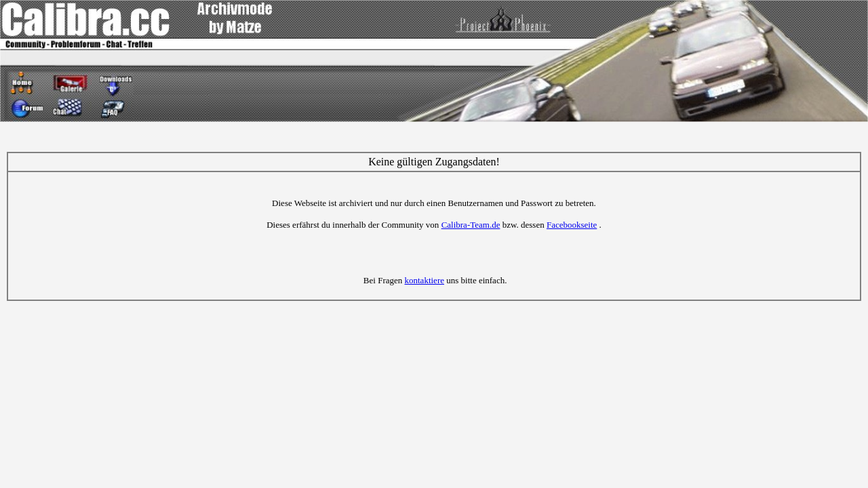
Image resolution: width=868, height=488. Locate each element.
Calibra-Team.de (471, 225)
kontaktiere (425, 280)
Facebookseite (572, 225)
